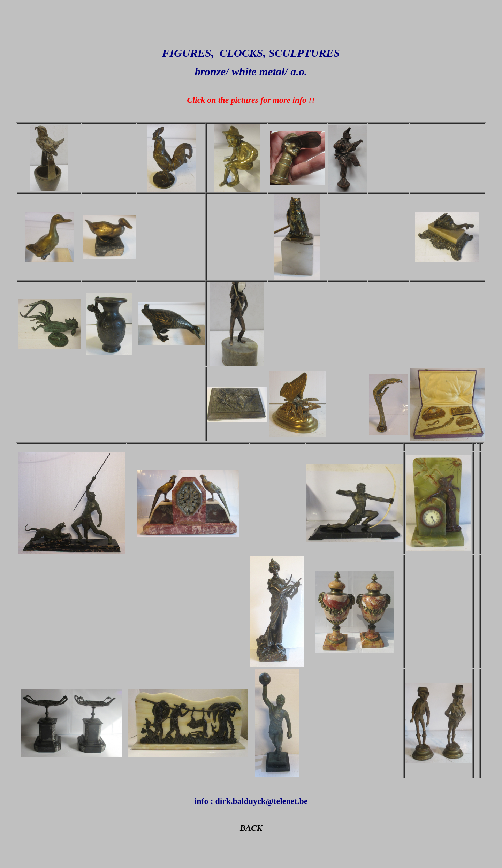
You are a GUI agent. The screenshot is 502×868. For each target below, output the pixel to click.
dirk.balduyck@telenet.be (261, 801)
